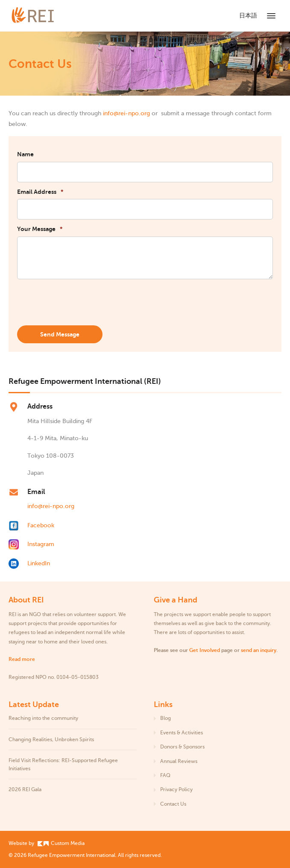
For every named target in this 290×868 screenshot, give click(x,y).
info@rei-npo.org (126, 113)
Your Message (40, 229)
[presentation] (82, 303)
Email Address (40, 192)
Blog (166, 718)
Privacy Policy (176, 789)
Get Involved (205, 650)
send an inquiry (259, 650)
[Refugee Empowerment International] (43, 16)
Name (25, 154)
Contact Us (173, 804)
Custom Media (61, 843)
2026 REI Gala (25, 789)
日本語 (248, 16)
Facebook (41, 525)
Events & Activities (182, 733)
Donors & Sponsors (182, 747)
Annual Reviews (179, 761)
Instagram (41, 544)
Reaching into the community (43, 718)
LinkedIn (39, 563)
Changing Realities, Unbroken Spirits (51, 739)
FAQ (165, 775)
